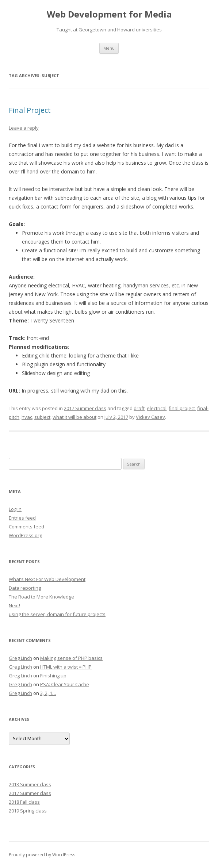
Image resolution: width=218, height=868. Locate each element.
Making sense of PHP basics (71, 658)
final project (182, 408)
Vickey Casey (150, 417)
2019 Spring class (28, 811)
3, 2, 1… (48, 693)
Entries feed (22, 518)
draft (139, 408)
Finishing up (53, 676)
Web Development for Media (109, 14)
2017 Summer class (85, 408)
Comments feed (26, 527)
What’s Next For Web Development (47, 579)
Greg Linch (20, 658)
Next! (14, 605)
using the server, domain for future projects (57, 614)
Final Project (30, 110)
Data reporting (25, 588)
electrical (157, 408)
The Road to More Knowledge (41, 597)
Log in (15, 509)
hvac (27, 417)
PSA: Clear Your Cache (65, 684)
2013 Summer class (30, 784)
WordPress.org (25, 535)
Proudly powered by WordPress (42, 855)
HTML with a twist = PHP (66, 667)
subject (42, 417)
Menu (109, 48)
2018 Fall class (24, 802)
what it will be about (74, 417)
